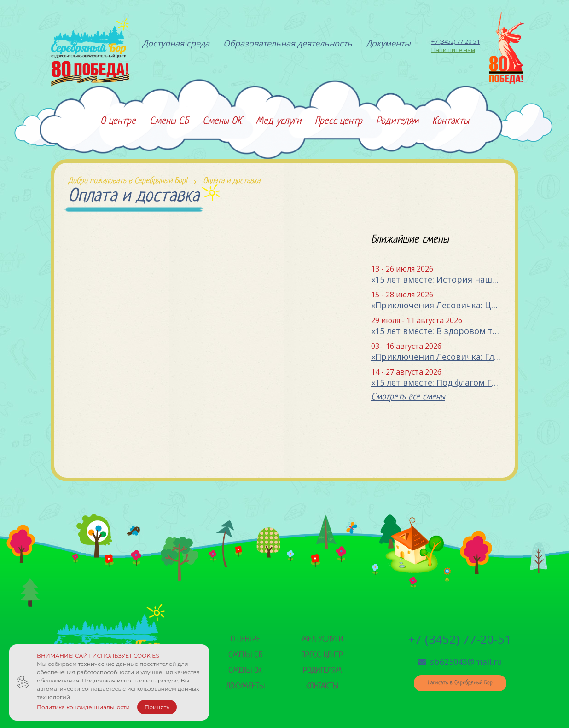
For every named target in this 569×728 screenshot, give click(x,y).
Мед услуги (322, 639)
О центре (245, 639)
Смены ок (245, 671)
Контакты (322, 686)
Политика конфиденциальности (83, 707)
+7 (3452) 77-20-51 (456, 41)
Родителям (322, 671)
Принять (157, 707)
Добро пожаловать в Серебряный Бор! (128, 181)
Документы (245, 686)
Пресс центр (322, 655)
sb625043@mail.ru (460, 662)
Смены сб (245, 655)
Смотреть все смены (408, 397)
